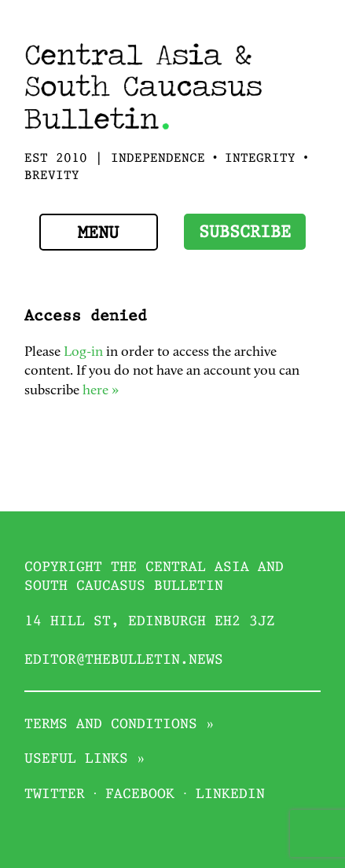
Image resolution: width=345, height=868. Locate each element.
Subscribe (245, 233)
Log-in (83, 352)
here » (101, 391)
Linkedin (230, 795)
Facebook (140, 795)
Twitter (55, 795)
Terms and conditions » (119, 725)
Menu (98, 234)
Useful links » (85, 759)
